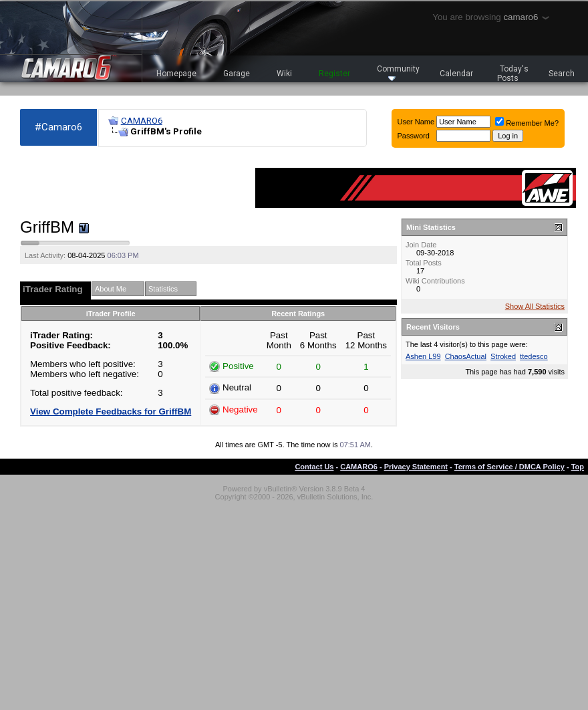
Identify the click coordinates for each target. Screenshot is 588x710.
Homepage (176, 74)
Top (578, 467)
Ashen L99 (423, 356)
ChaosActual (466, 356)
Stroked (503, 356)
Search (562, 74)
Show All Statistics (535, 306)
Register (334, 74)
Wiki (284, 74)
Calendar (456, 74)
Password (414, 136)
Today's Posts (513, 74)
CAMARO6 (142, 121)
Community (398, 73)
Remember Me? (527, 123)
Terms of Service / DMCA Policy (509, 467)
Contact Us (314, 467)
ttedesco (534, 356)
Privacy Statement (416, 467)
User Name (416, 122)
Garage (237, 74)
